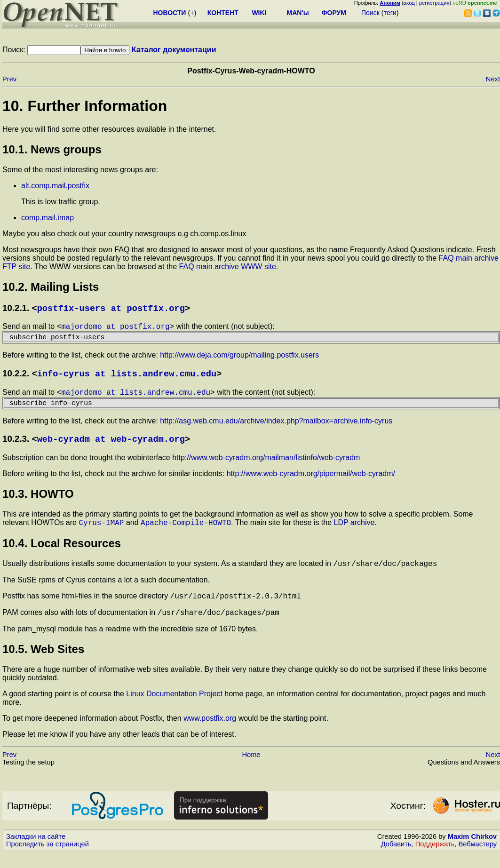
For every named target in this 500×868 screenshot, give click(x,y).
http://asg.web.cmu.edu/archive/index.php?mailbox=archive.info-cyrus (276, 429)
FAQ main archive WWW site (228, 267)
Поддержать (435, 859)
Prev (9, 79)
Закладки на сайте (36, 852)
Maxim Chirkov (472, 852)
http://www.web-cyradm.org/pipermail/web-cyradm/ (311, 483)
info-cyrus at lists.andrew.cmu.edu (127, 378)
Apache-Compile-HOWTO (186, 533)
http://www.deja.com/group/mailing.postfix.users (239, 359)
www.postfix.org (210, 733)
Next (493, 79)
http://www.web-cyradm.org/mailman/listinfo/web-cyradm (266, 467)
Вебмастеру (478, 859)
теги (390, 13)
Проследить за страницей (48, 859)
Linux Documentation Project (174, 709)
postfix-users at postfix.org (111, 309)
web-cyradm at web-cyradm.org (111, 448)
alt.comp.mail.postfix (55, 186)
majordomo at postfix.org (115, 328)
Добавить (396, 859)
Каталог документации (174, 50)
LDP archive (354, 533)
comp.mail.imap (48, 218)
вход (409, 3)
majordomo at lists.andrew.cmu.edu (136, 398)
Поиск (370, 13)
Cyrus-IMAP (101, 533)
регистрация (434, 3)
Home (251, 770)
